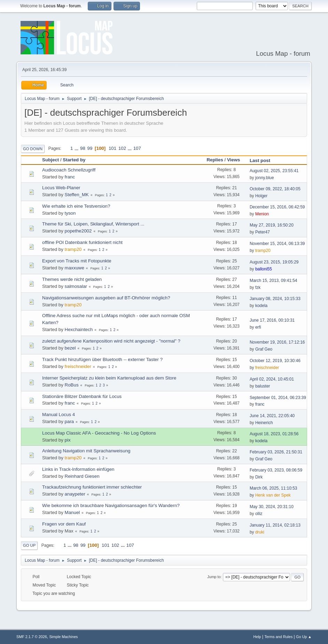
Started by (74, 160)
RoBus (72, 385)
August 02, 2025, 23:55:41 (274, 171)
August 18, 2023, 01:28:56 (274, 434)
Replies (215, 160)
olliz (259, 514)
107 (137, 148)
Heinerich (264, 423)
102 (122, 148)
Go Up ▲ (304, 637)
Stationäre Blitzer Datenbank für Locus (82, 396)
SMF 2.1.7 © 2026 (32, 637)
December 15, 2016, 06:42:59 (277, 207)
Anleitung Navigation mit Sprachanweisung (86, 451)
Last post (260, 160)
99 (90, 148)
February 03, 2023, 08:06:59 (276, 470)
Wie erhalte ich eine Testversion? (76, 206)
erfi (258, 327)
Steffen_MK (77, 195)
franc (70, 177)
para (69, 421)
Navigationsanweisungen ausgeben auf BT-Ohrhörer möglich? (106, 298)
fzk (258, 287)
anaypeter (75, 494)
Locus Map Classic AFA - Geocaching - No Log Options (99, 433)
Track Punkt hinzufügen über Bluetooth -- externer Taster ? (102, 359)
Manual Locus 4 (58, 415)
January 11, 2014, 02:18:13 (275, 525)
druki (260, 532)
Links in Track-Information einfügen (78, 469)
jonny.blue (265, 178)
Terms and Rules (278, 637)
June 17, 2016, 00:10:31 (272, 320)
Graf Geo (264, 349)
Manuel (72, 512)
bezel (70, 348)
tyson (70, 213)
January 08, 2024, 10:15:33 (275, 299)
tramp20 (73, 249)
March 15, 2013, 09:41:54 (274, 281)
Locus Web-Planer (61, 188)
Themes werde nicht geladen (72, 279)
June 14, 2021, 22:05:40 (272, 416)
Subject (50, 160)
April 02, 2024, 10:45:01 (272, 379)
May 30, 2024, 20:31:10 (272, 507)
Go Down (33, 149)
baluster (263, 386)
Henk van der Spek (273, 495)
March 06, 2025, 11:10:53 (274, 488)
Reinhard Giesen (82, 476)
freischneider (78, 366)
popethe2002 (78, 231)
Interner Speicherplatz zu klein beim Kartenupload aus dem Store (109, 378)
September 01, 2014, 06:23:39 (278, 398)
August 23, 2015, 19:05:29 (274, 262)
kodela (261, 306)
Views (237, 160)
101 (112, 148)
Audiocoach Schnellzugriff (69, 170)
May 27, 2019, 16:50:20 (272, 225)
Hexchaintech (79, 329)
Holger (261, 196)
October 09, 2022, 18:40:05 (275, 189)
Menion (262, 214)
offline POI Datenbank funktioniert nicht (82, 242)
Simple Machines (63, 637)
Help (257, 637)
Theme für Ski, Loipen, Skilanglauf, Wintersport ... (93, 224)
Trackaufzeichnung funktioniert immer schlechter (92, 487)
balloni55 (264, 269)
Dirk (259, 477)
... (77, 148)
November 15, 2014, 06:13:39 (277, 244)
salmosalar (76, 286)
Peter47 (263, 232)
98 (83, 148)
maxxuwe (75, 268)
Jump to (214, 577)
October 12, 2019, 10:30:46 (275, 361)
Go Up (29, 545)
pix (68, 440)
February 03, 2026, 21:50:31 (276, 452)
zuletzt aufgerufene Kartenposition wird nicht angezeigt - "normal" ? (111, 341)
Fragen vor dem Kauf (64, 524)
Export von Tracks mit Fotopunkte (77, 261)
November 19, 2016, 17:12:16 (277, 342)
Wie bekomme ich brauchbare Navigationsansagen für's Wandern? (111, 505)
